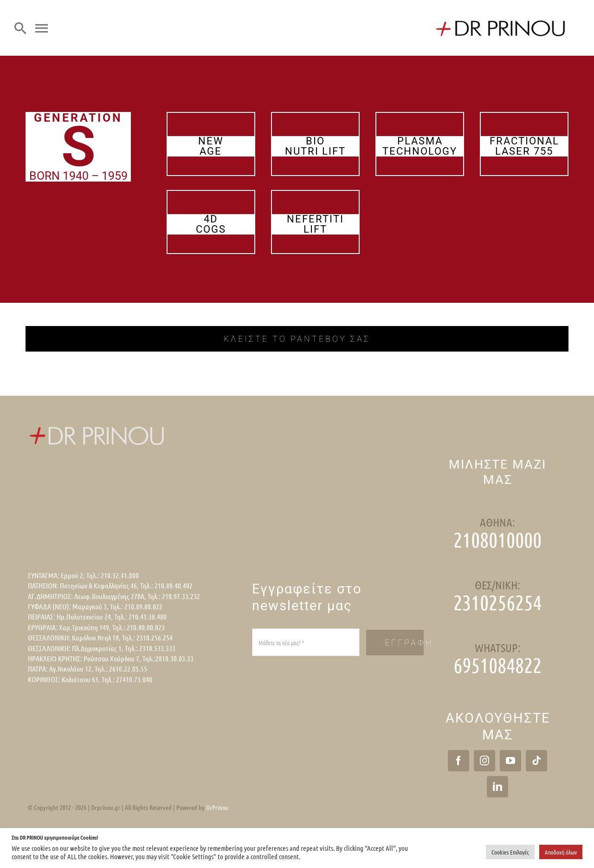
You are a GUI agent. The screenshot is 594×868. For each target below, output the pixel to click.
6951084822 (497, 665)
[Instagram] (484, 761)
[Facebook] (458, 761)
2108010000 (497, 539)
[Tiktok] (536, 761)
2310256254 (497, 602)
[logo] (501, 18)
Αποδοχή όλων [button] (561, 852)
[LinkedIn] (497, 787)
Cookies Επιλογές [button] (510, 852)
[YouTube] (510, 761)
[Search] (20, 28)
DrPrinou (217, 807)
